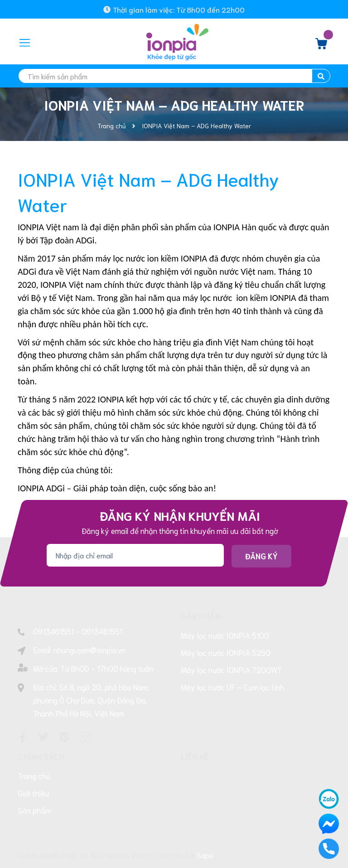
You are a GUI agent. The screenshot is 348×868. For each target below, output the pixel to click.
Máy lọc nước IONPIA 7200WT (231, 669)
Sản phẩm (34, 810)
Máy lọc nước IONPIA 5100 (225, 635)
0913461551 (53, 631)
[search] (174, 76)
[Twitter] (43, 737)
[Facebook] (23, 737)
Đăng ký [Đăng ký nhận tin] (261, 556)
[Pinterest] (64, 737)
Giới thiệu (33, 793)
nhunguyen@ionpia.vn (89, 650)
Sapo (205, 855)
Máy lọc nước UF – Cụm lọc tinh (232, 687)
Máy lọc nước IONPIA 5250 (226, 652)
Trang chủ (34, 776)
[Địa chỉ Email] (135, 555)
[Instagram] (85, 737)
